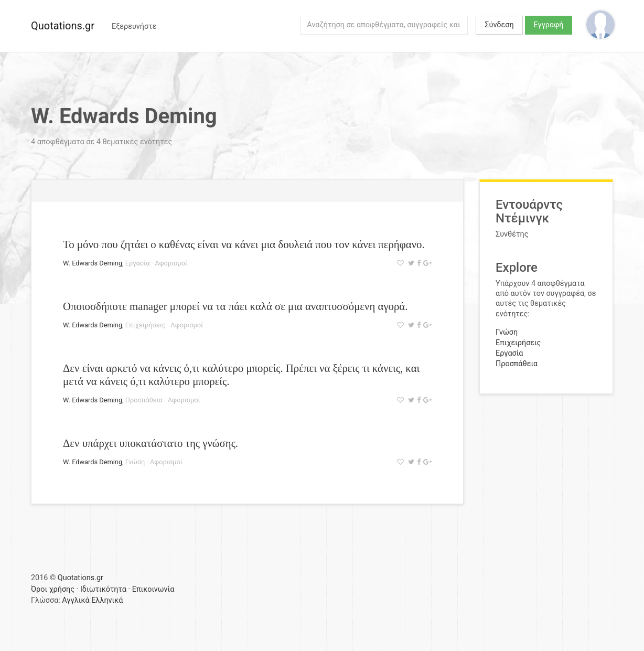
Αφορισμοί (171, 263)
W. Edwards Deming (93, 263)
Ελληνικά (107, 600)
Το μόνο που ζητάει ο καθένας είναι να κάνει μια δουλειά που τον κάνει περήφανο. (244, 244)
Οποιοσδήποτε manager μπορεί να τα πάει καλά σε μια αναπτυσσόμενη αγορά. (235, 306)
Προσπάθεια (144, 400)
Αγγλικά (76, 600)
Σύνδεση (499, 25)
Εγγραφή (549, 25)
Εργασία (138, 263)
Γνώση (135, 462)
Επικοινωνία (153, 589)
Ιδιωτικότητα (103, 589)
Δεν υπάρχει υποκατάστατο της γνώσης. (151, 443)
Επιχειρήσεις (146, 325)
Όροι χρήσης (53, 589)
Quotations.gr (63, 26)
